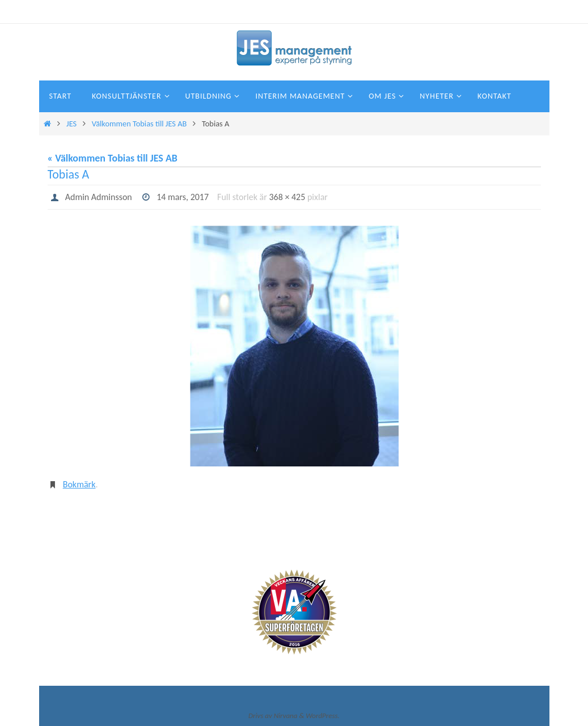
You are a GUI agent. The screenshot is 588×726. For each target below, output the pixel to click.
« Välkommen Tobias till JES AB (113, 158)
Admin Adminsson (99, 197)
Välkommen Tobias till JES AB (139, 124)
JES (71, 124)
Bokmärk (79, 484)
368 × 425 (287, 197)
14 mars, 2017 (183, 197)
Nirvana (286, 716)
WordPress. (323, 716)
